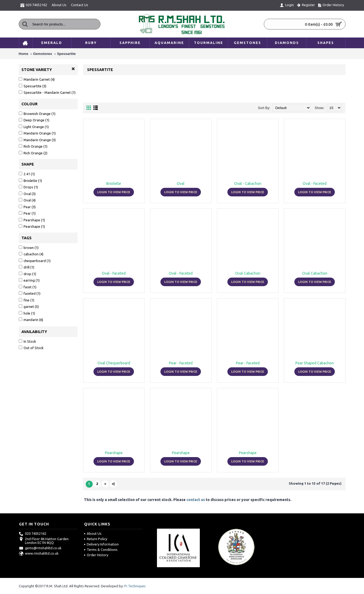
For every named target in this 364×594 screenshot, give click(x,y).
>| (113, 484)
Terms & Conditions (101, 550)
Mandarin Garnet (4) (37, 79)
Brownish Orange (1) (37, 113)
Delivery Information (101, 544)
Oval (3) (27, 194)
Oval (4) (27, 200)
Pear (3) (27, 207)
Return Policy (96, 539)
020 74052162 (33, 533)
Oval (181, 184)
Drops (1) (28, 187)
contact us (196, 500)
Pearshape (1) (32, 220)
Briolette (114, 184)
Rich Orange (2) (33, 153)
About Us (93, 533)
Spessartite (66, 54)
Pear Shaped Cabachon (315, 363)
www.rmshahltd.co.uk (39, 553)
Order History (96, 555)
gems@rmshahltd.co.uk (40, 548)
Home (24, 54)
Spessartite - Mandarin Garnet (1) (47, 92)
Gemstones (43, 54)
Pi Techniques (135, 586)
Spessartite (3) (33, 86)
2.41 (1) (27, 174)
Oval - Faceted (315, 184)
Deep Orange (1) (34, 120)
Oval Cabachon (248, 273)
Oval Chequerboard (114, 363)
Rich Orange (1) (33, 146)
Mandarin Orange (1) (37, 133)
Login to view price (114, 192)
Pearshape (114, 453)
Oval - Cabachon (248, 184)
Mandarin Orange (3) (37, 140)
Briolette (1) (30, 180)
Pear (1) (27, 213)
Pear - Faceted (181, 363)
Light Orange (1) (34, 127)
